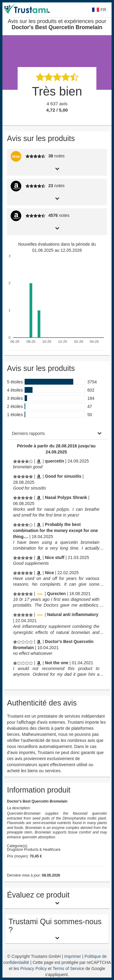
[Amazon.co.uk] (39, 642)
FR (99, 10)
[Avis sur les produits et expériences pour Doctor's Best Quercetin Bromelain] (23, 461)
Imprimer (73, 956)
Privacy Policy (34, 968)
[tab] (57, 168)
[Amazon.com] (39, 461)
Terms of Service (68, 968)
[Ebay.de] (40, 594)
